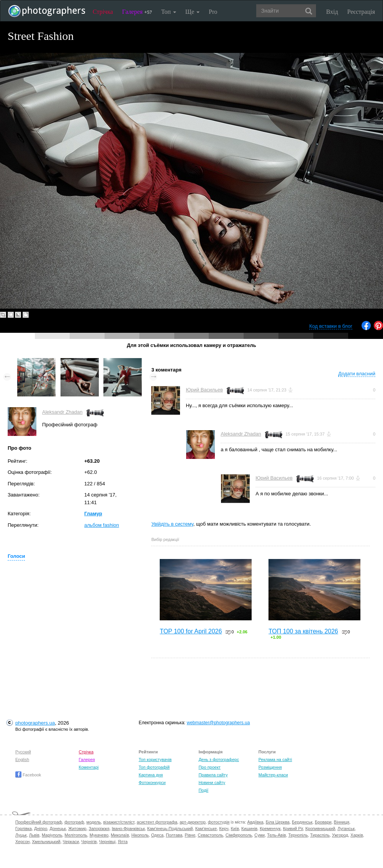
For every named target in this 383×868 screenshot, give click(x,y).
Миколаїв (120, 835)
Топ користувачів (155, 759)
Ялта (123, 842)
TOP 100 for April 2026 (191, 631)
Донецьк (58, 829)
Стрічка (103, 12)
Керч (224, 829)
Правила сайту (213, 775)
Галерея (137, 12)
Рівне (190, 835)
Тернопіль (298, 835)
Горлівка (24, 829)
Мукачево (99, 835)
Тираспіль (320, 835)
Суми (259, 835)
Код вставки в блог (331, 326)
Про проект (209, 767)
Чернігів (89, 842)
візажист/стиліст (119, 822)
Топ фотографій (154, 767)
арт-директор (193, 822)
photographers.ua (35, 723)
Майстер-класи (273, 775)
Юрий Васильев (204, 390)
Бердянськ (302, 822)
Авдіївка (255, 822)
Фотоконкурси (152, 783)
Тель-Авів (276, 835)
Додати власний (357, 374)
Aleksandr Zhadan (62, 412)
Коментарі (89, 767)
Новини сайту (212, 783)
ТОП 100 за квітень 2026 (303, 631)
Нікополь (140, 835)
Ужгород (340, 835)
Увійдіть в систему (172, 524)
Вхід (332, 12)
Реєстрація (361, 12)
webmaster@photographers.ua (219, 723)
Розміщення (270, 767)
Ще (192, 12)
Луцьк (21, 835)
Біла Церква (278, 822)
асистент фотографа (157, 822)
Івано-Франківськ (128, 829)
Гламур (93, 514)
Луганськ (346, 829)
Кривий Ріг (293, 829)
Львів (34, 835)
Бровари (323, 822)
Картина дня (151, 775)
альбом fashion (102, 525)
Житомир (77, 829)
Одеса (157, 835)
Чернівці (107, 842)
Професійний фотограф (39, 822)
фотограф (74, 822)
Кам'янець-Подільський (170, 829)
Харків (357, 835)
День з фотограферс (219, 759)
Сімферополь (239, 835)
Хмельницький (46, 842)
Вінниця (342, 822)
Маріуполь (52, 835)
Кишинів (249, 829)
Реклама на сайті (275, 759)
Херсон (22, 842)
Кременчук (270, 829)
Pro (213, 12)
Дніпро (41, 829)
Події (203, 790)
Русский (23, 752)
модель (94, 822)
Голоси (16, 556)
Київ (235, 829)
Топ (169, 12)
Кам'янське (206, 829)
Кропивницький (320, 829)
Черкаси (71, 842)
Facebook (28, 775)
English (22, 759)
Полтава (174, 835)
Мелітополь (76, 835)
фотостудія (219, 822)
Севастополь (210, 835)
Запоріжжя (99, 829)
